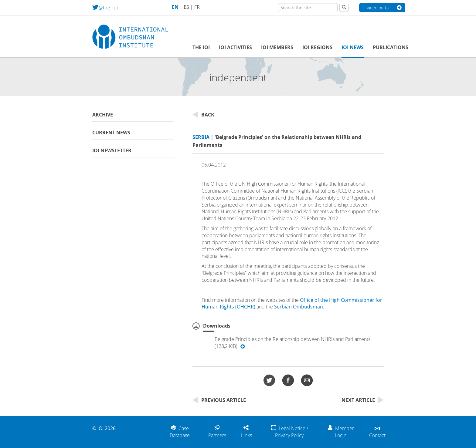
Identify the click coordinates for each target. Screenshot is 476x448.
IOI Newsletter (112, 150)
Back (203, 115)
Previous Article (219, 400)
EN (175, 7)
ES (186, 7)
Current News (111, 133)
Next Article (363, 400)
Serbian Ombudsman (299, 307)
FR (197, 7)
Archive (103, 115)
